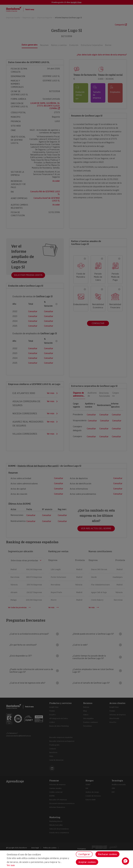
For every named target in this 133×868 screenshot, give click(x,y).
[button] (125, 861)
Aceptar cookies (87, 862)
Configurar (84, 854)
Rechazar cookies (107, 854)
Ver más (11, 865)
